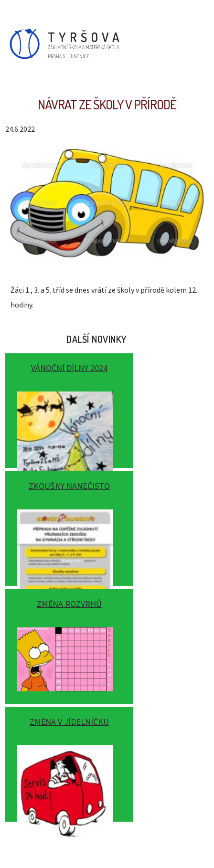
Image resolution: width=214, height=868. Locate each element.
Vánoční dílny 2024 (69, 368)
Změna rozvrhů (69, 604)
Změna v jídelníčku (69, 722)
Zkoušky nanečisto (69, 486)
